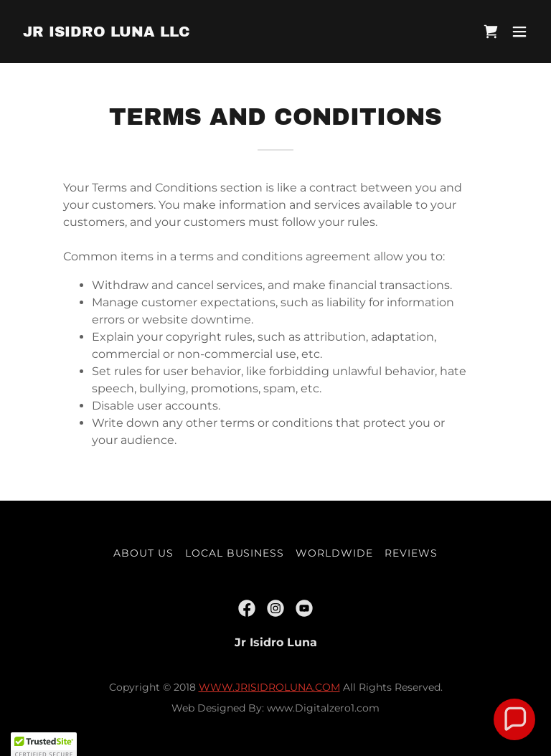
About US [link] (143, 553)
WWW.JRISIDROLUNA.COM (269, 687)
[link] (107, 33)
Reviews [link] (411, 553)
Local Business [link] (235, 553)
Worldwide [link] (334, 553)
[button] (519, 32)
